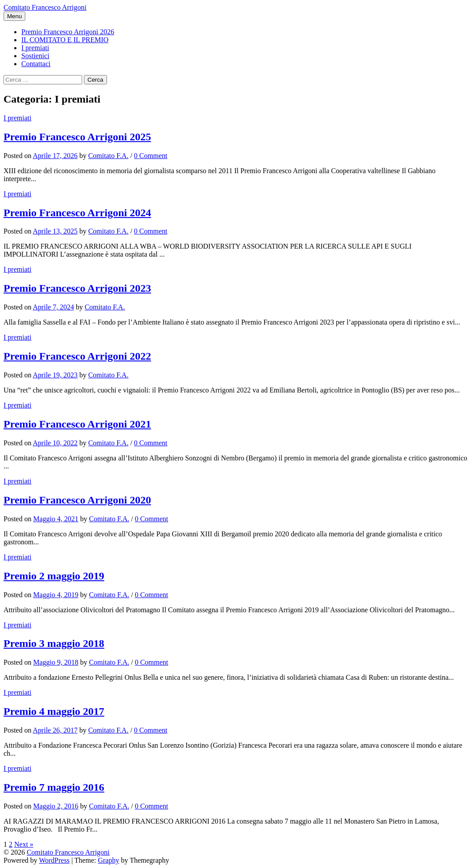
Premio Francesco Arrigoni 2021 (77, 424)
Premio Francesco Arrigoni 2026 (68, 32)
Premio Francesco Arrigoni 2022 (77, 356)
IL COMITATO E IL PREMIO (65, 40)
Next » (24, 844)
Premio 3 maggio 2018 (54, 643)
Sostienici (35, 56)
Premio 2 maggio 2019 (54, 576)
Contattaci (36, 64)
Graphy (108, 860)
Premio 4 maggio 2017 (54, 711)
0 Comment (151, 156)
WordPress (54, 860)
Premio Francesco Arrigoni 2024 (77, 213)
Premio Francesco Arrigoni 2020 (77, 500)
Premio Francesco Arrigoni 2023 (77, 288)
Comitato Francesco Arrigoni (45, 7)
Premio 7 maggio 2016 (54, 787)
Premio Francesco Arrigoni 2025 (77, 137)
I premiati (35, 48)
